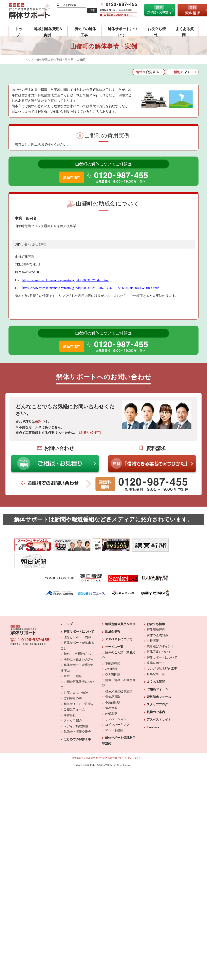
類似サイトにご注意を (79, 686)
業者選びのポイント (160, 629)
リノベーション (116, 702)
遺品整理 (111, 690)
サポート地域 (73, 658)
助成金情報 (113, 614)
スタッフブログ (157, 687)
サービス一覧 (114, 629)
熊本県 (69, 60)
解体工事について (159, 634)
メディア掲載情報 (76, 709)
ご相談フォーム (74, 692)
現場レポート (156, 645)
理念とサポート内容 (77, 620)
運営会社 (70, 697)
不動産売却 (113, 646)
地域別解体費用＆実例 (120, 606)
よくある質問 (156, 664)
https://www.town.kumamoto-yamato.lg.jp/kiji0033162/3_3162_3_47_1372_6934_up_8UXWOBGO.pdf (90, 288)
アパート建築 (114, 713)
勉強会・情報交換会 (77, 714)
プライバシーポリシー (131, 741)
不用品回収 (113, 685)
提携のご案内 (156, 694)
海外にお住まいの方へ (79, 642)
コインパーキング (117, 707)
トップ (29, 60)
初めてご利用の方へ (77, 636)
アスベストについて (119, 622)
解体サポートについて (79, 614)
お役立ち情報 (156, 606)
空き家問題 (113, 657)
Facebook (153, 710)
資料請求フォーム (159, 679)
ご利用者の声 (73, 681)
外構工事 (111, 696)
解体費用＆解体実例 (49, 60)
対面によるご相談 (76, 675)
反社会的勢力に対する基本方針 (100, 741)
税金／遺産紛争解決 (119, 674)
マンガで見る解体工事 (162, 651)
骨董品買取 (113, 679)
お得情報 (153, 623)
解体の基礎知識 (157, 618)
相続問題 (111, 651)
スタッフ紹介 (73, 703)
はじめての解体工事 (77, 722)
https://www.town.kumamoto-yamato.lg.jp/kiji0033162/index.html (65, 280)
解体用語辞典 (156, 612)
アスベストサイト (159, 702)
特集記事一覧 (156, 656)
